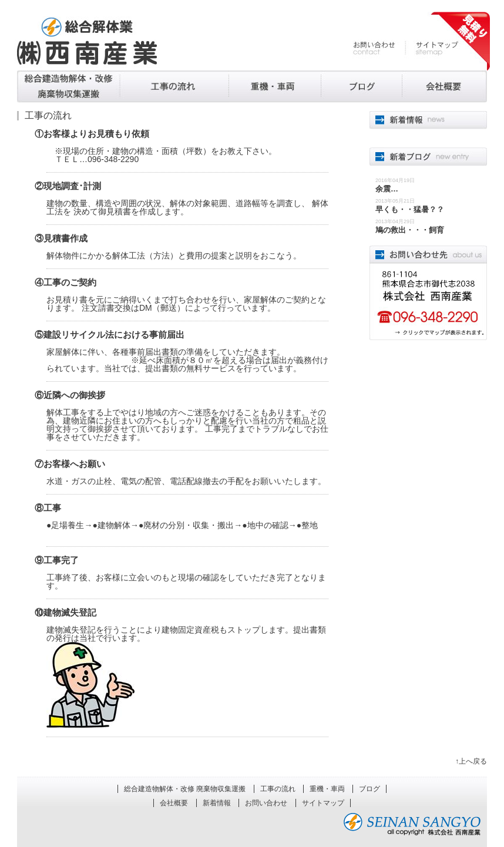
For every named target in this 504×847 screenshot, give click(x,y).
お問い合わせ (379, 48)
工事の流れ (174, 87)
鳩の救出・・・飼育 (410, 230)
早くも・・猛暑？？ (410, 209)
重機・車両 (275, 87)
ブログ (361, 87)
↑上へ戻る (471, 761)
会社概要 (444, 87)
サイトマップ (432, 48)
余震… (387, 189)
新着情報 (217, 803)
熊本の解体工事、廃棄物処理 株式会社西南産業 (87, 41)
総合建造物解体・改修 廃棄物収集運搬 (68, 87)
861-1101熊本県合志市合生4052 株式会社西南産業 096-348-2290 (428, 293)
